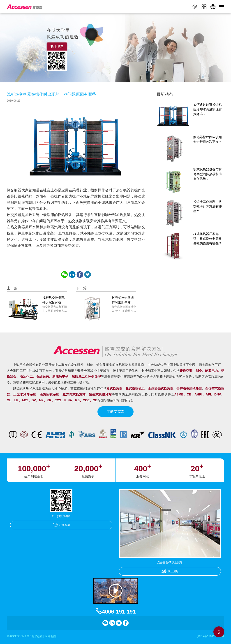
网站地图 (50, 636)
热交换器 (87, 203)
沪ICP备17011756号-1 (211, 636)
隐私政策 (37, 636)
